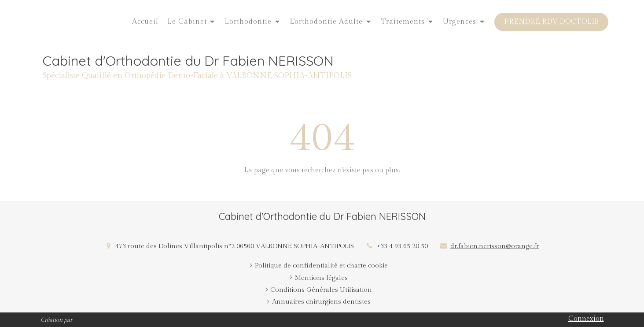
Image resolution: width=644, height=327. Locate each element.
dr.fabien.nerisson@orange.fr (495, 246)
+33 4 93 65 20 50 (402, 246)
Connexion (586, 319)
